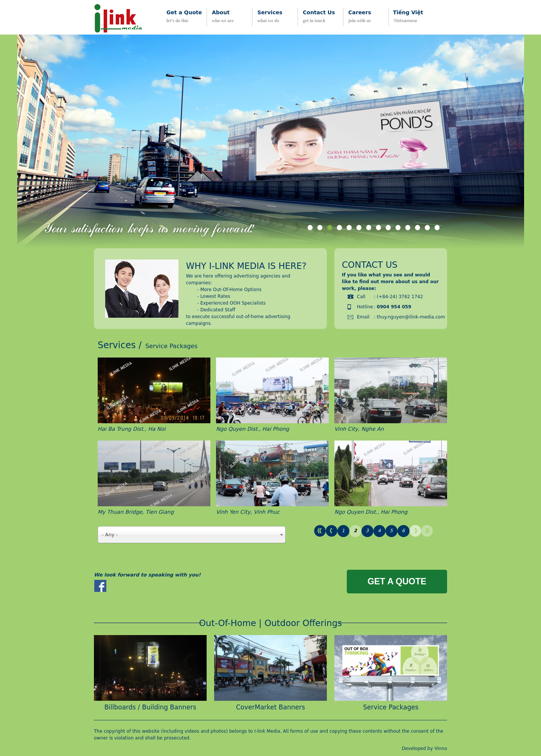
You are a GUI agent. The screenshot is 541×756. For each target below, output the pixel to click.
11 (408, 229)
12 (418, 229)
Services (117, 345)
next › (415, 531)
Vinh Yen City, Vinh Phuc (248, 512)
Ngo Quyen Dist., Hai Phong (252, 429)
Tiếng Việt (408, 12)
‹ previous (332, 531)
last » (427, 531)
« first (320, 531)
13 (428, 229)
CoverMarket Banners (270, 707)
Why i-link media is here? (246, 266)
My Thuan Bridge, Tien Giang (136, 512)
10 (398, 229)
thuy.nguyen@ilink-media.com (411, 317)
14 (437, 229)
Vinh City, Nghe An (359, 429)
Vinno (441, 748)
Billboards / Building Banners (150, 707)
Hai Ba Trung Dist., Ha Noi (132, 429)
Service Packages (391, 707)
